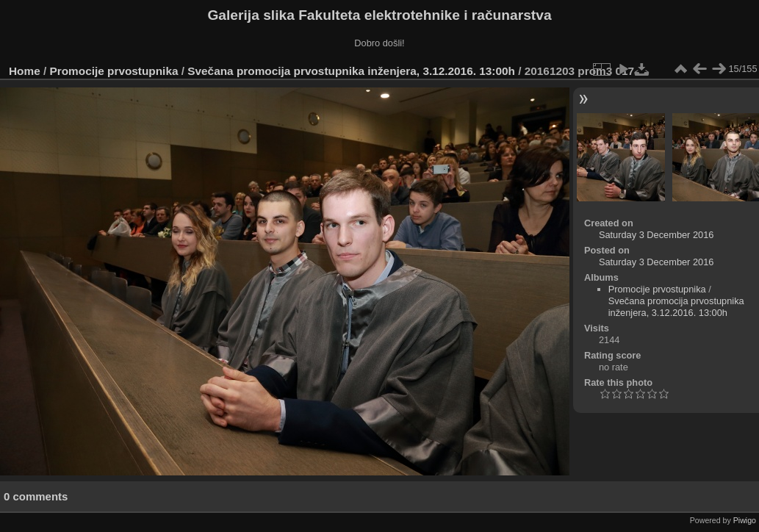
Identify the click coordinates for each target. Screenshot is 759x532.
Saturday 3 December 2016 (657, 235)
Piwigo (745, 520)
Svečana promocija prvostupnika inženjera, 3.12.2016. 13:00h (351, 71)
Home (25, 71)
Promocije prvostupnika (114, 71)
